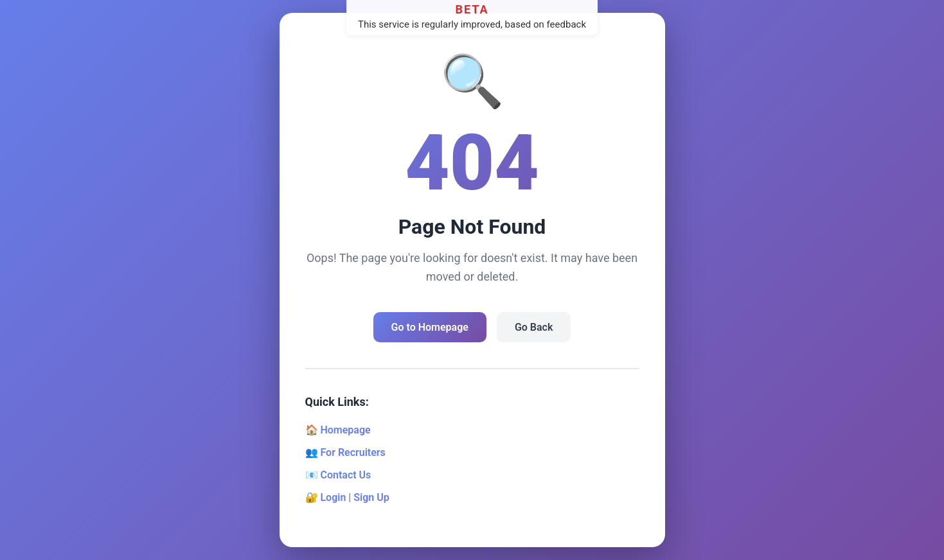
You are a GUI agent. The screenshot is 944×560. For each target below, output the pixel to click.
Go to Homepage (430, 327)
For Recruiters (352, 452)
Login (333, 497)
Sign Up (371, 497)
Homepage (345, 430)
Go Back (534, 327)
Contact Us (345, 475)
